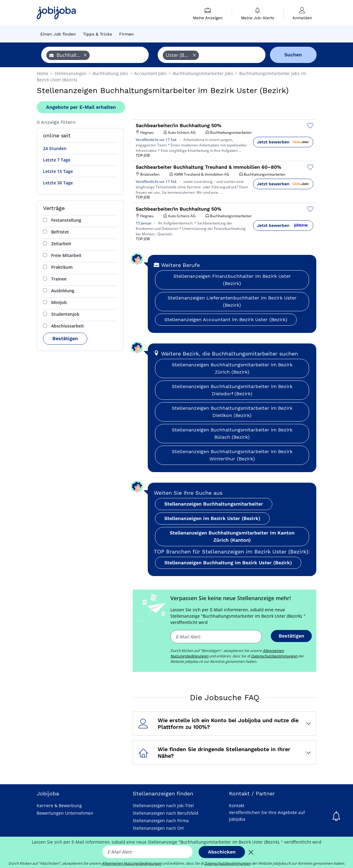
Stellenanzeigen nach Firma (161, 821)
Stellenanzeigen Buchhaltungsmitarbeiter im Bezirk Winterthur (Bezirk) (232, 455)
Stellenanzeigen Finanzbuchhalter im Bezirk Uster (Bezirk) (232, 280)
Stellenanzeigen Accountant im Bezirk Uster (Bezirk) (226, 320)
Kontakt (237, 805)
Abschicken (222, 852)
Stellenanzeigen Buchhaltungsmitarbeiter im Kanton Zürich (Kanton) (232, 536)
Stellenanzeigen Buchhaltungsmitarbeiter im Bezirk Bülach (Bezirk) (232, 433)
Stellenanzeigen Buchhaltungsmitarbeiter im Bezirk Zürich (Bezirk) (232, 368)
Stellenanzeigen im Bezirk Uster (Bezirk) (212, 518)
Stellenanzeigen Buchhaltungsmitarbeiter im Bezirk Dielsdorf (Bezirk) (232, 390)
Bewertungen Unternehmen (65, 813)
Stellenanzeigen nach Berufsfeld (166, 813)
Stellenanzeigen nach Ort (158, 828)
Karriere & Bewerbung (59, 805)
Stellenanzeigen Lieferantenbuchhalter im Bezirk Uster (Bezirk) (232, 301)
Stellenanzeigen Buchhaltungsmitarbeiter (214, 504)
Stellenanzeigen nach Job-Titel (163, 805)
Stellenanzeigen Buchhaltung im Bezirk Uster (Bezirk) (228, 563)
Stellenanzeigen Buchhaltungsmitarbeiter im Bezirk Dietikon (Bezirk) (232, 412)
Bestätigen (65, 338)
